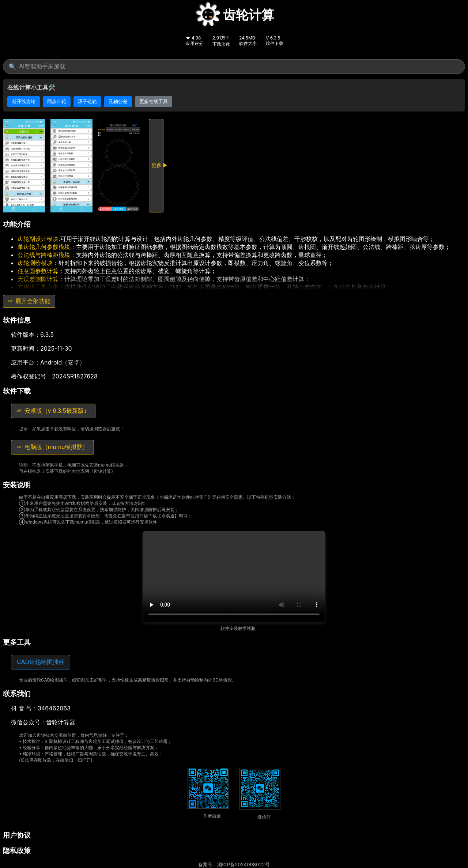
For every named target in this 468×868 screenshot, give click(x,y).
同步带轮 (57, 101)
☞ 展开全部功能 (29, 301)
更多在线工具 (154, 101)
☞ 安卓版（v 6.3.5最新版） (53, 411)
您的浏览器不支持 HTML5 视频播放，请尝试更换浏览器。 (234, 577)
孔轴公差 (118, 101)
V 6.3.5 (273, 38)
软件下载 (275, 43)
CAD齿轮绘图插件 (41, 662)
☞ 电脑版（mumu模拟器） (52, 447)
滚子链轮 (87, 101)
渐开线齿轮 (24, 101)
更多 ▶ (157, 165)
